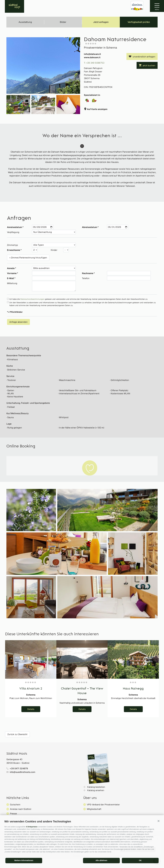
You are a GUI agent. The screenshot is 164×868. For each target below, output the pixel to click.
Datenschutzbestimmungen (32, 299)
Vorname (12, 273)
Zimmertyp (12, 245)
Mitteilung (12, 283)
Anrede (11, 268)
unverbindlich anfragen (144, 57)
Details (31, 709)
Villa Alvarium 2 (31, 689)
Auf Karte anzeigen (97, 109)
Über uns (90, 798)
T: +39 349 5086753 (94, 63)
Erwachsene (14, 250)
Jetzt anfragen (101, 22)
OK (140, 860)
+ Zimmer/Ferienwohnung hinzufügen (28, 258)
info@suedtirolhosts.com (22, 772)
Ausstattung (25, 22)
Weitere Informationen (24, 860)
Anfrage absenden (18, 322)
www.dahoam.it (92, 57)
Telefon (86, 278)
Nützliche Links (18, 798)
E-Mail (11, 278)
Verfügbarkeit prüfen (139, 22)
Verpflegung (13, 232)
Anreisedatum (15, 227)
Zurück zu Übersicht (17, 734)
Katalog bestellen (96, 787)
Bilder (63, 22)
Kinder (54, 250)
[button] (159, 821)
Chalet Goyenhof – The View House (82, 691)
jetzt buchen (149, 65)
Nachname (88, 273)
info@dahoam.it (92, 54)
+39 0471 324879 (19, 768)
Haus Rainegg (133, 689)
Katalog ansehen (96, 790)
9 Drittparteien (32, 827)
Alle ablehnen (101, 860)
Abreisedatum (90, 227)
